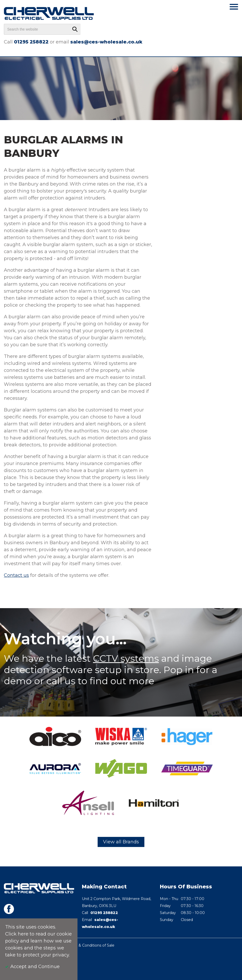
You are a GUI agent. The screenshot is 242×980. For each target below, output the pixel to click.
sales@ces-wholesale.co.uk (106, 42)
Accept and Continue (35, 967)
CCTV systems (126, 658)
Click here (17, 934)
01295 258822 (31, 42)
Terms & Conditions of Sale (90, 945)
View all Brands (121, 842)
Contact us (16, 575)
